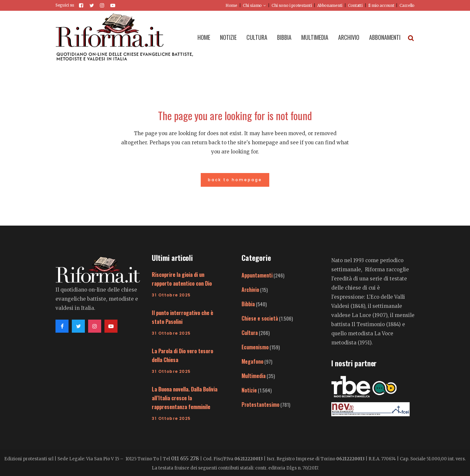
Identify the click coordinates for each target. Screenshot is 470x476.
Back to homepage (235, 180)
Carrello (407, 5)
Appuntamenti (257, 275)
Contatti (355, 5)
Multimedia (254, 376)
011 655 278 (185, 458)
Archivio (250, 290)
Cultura (250, 333)
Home (231, 5)
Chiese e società (260, 318)
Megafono (252, 361)
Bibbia (248, 304)
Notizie (249, 390)
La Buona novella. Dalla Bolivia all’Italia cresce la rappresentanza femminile (185, 398)
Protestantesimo (260, 405)
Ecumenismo (255, 347)
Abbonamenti (330, 5)
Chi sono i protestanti (292, 5)
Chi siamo (252, 5)
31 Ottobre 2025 (171, 295)
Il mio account (381, 5)
